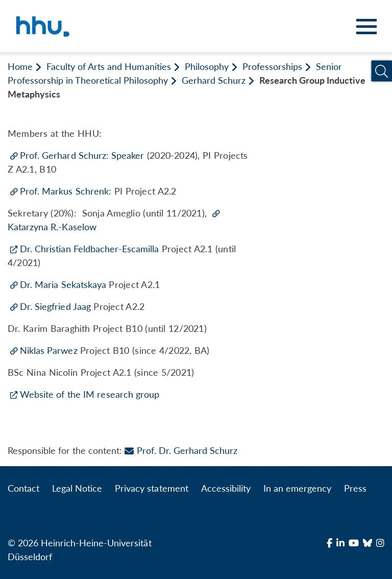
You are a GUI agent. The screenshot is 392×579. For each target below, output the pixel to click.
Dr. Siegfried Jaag (55, 306)
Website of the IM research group (90, 394)
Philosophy (207, 66)
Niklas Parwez (49, 350)
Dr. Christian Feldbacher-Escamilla (89, 249)
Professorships (272, 66)
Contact (23, 488)
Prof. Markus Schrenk (64, 191)
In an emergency (297, 488)
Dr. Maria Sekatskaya (63, 284)
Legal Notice (77, 488)
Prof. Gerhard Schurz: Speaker (82, 155)
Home (20, 66)
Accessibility (226, 488)
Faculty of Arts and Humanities (108, 66)
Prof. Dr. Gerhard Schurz (181, 450)
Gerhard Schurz (214, 80)
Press (355, 488)
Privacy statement (151, 488)
